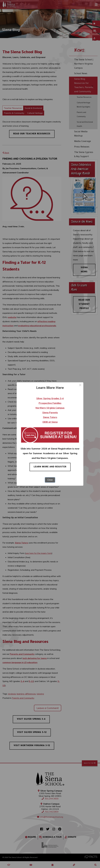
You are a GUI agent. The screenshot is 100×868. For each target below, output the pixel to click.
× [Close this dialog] (80, 385)
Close (50, 480)
